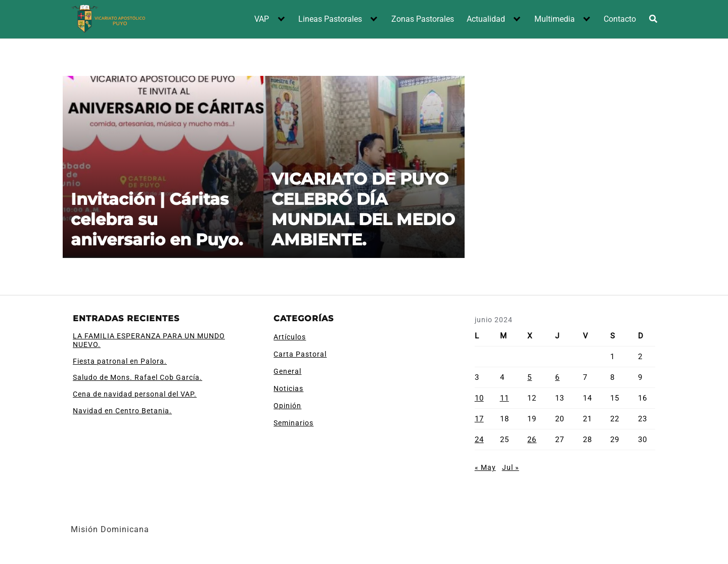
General (287, 371)
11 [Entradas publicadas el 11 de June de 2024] (505, 398)
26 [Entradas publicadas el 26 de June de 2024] (532, 440)
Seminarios (293, 423)
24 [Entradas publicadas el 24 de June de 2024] (479, 440)
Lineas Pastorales (330, 19)
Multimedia (555, 19)
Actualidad (486, 19)
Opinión (287, 406)
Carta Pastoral (300, 354)
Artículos (290, 337)
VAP (262, 19)
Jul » (511, 467)
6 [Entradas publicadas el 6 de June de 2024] (557, 377)
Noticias (288, 388)
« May (485, 467)
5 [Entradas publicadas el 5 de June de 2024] (530, 377)
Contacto (620, 19)
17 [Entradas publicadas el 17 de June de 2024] (479, 419)
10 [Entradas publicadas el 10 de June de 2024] (479, 398)
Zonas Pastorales (423, 19)
